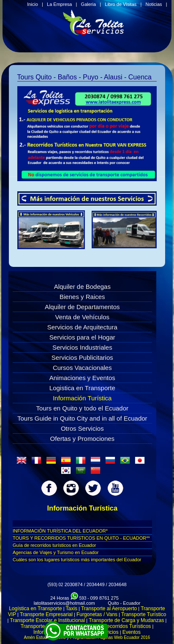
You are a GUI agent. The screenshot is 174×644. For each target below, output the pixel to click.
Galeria (88, 4)
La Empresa (59, 4)
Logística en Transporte (35, 609)
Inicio (33, 4)
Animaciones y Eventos (82, 378)
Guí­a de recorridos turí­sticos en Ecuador (54, 545)
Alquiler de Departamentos (82, 307)
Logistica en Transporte (82, 388)
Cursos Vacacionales (82, 368)
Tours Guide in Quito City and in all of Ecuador (82, 418)
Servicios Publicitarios (82, 357)
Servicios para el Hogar (82, 337)
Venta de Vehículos (82, 317)
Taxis (72, 609)
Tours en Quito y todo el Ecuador (82, 408)
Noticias (154, 4)
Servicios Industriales (82, 347)
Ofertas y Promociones (83, 439)
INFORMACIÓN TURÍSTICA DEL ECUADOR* (60, 531)
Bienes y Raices (82, 297)
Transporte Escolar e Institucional (48, 620)
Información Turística (82, 398)
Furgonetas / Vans (97, 614)
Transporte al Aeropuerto (109, 609)
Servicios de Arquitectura (82, 327)
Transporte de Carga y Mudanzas (126, 620)
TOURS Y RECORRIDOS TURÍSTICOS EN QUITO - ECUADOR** (81, 538)
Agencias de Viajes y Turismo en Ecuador (56, 552)
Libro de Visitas (121, 4)
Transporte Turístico (144, 614)
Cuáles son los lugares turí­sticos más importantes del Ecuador (77, 560)
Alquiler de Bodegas (82, 287)
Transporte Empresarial (46, 614)
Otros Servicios (82, 428)
